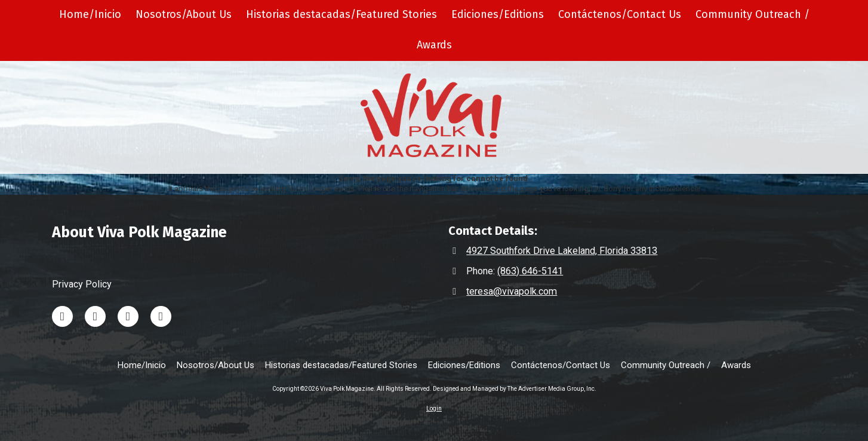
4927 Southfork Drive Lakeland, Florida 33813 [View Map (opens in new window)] (562, 251)
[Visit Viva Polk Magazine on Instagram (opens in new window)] (128, 316)
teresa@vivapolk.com (512, 291)
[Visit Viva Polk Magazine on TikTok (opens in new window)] (95, 316)
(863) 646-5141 (530, 271)
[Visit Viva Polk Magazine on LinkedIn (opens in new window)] (62, 316)
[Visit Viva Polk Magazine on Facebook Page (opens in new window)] (161, 316)
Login (434, 408)
